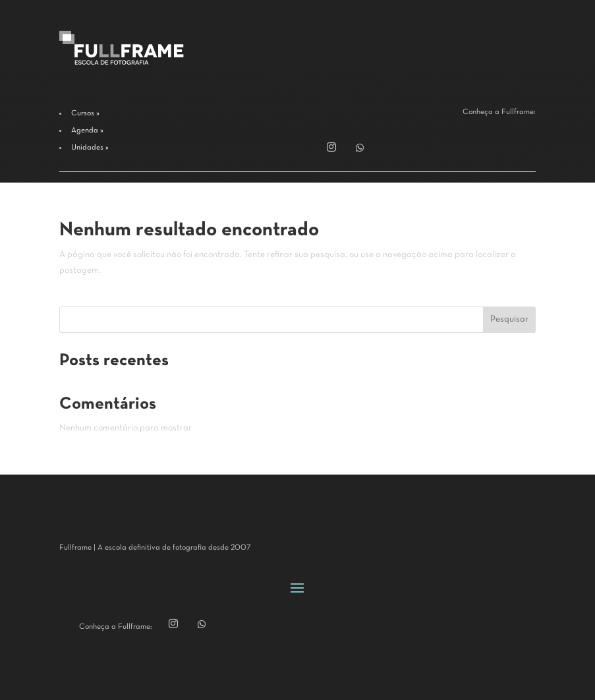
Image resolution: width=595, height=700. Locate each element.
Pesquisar (509, 319)
